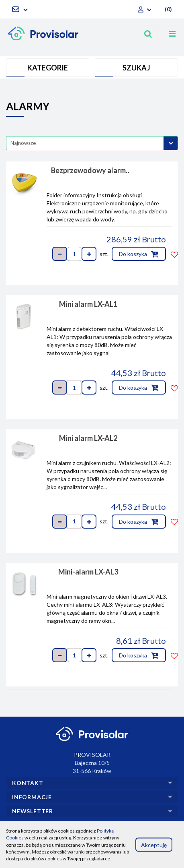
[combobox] (92, 143)
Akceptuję (154, 844)
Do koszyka (139, 254)
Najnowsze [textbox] (23, 143)
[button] (168, 9)
